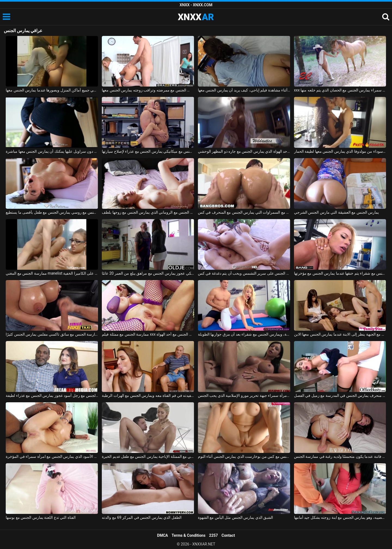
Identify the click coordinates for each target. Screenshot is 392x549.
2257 (213, 535)
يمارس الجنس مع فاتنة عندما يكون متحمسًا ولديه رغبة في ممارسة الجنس (340, 456)
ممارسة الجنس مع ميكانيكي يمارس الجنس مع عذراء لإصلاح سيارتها (148, 151)
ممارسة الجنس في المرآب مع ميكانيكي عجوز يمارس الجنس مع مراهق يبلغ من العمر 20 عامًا (148, 273)
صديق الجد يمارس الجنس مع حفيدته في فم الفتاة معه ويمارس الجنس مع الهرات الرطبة (148, 395)
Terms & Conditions (189, 535)
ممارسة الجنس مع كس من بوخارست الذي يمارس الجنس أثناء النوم (244, 456)
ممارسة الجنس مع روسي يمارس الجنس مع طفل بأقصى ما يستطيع (52, 212)
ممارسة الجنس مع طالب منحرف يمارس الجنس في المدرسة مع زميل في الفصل (340, 395)
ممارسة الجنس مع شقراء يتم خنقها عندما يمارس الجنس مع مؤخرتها (340, 273)
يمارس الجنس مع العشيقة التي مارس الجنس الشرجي (336, 212)
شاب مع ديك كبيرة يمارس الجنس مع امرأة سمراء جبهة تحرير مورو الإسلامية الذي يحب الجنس (244, 395)
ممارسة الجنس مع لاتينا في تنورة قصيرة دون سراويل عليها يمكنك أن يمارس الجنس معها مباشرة (52, 151)
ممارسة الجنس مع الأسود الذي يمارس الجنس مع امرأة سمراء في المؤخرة (52, 456)
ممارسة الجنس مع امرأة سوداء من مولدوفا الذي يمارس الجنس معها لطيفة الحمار (340, 151)
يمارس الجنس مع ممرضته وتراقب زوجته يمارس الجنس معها (148, 90)
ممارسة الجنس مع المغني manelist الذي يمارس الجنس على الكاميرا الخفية (52, 273)
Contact (228, 535)
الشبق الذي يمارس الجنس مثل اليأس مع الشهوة (235, 517)
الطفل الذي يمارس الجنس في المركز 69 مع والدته (142, 517)
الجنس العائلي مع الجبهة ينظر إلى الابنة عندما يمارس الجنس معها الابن (340, 334)
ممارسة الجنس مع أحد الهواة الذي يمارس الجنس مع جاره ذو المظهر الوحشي (244, 151)
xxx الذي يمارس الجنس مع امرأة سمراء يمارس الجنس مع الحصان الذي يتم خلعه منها (340, 90)
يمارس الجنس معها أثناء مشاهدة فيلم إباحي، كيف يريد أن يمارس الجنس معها (244, 90)
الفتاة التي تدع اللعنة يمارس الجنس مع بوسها (41, 517)
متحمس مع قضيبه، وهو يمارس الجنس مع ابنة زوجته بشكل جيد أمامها (340, 517)
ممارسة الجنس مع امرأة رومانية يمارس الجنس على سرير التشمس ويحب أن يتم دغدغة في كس (244, 273)
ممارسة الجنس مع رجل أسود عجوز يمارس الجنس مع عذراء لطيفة (52, 395)
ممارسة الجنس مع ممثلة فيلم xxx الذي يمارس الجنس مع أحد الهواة (148, 334)
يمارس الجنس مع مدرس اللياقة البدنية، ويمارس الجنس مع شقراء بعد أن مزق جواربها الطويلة (244, 334)
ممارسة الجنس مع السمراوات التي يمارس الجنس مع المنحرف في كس (244, 212)
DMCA (163, 535)
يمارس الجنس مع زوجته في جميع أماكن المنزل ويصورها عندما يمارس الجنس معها (52, 90)
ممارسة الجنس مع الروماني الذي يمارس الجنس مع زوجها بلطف (148, 212)
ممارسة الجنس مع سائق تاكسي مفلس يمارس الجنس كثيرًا (52, 334)
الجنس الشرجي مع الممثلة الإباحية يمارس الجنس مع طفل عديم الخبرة (148, 456)
